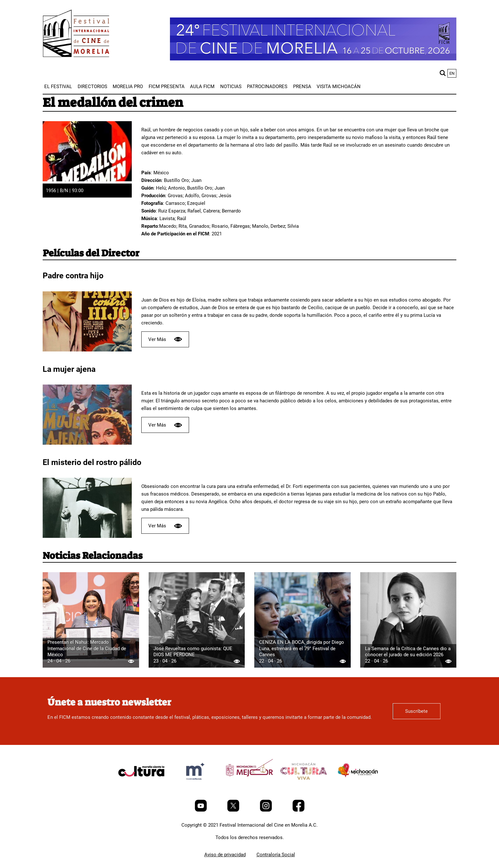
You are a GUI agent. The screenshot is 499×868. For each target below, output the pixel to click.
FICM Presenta (167, 87)
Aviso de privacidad (225, 855)
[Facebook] (299, 810)
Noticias (231, 87)
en (452, 73)
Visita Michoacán (339, 87)
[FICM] (76, 35)
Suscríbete (416, 711)
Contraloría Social (276, 855)
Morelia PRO (128, 87)
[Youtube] (201, 810)
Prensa (302, 87)
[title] (141, 786)
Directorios (92, 87)
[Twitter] (234, 810)
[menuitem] (58, 87)
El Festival (58, 87)
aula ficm (202, 87)
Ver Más (165, 339)
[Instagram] (267, 810)
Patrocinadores (267, 87)
